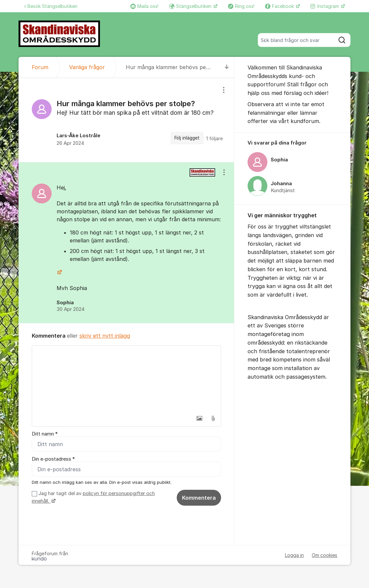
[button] (199, 418)
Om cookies (324, 555)
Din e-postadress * (53, 459)
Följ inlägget (187, 138)
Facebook (280, 6)
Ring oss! (241, 6)
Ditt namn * (45, 434)
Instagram (325, 6)
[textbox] (126, 379)
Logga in (294, 555)
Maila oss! (144, 6)
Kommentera (199, 498)
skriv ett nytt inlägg (105, 336)
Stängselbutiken (191, 6)
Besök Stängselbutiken (51, 6)
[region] (126, 120)
